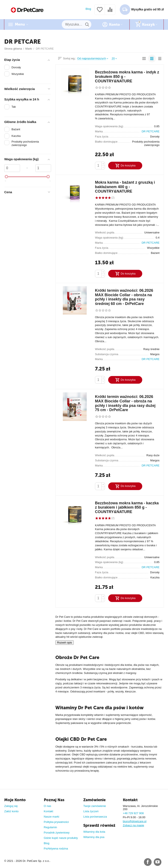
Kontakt (49, 811)
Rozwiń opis (65, 643)
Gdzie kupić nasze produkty (61, 838)
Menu (20, 24)
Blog (88, 9)
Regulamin (50, 827)
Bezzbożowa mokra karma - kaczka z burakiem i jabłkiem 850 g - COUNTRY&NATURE (127, 507)
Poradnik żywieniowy (57, 833)
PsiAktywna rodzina (56, 849)
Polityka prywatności (56, 822)
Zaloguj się (11, 806)
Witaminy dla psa (94, 837)
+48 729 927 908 (133, 813)
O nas (48, 806)
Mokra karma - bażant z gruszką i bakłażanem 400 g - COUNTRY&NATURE (125, 187)
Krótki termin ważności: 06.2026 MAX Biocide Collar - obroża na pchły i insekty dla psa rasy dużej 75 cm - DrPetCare (125, 403)
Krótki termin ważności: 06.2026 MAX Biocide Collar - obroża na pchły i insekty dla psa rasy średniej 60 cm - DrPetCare (124, 297)
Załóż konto (11, 811)
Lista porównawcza (95, 817)
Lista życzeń (91, 811)
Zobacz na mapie (134, 825)
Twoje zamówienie (95, 806)
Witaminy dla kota (94, 832)
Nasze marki (52, 817)
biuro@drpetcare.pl (135, 821)
